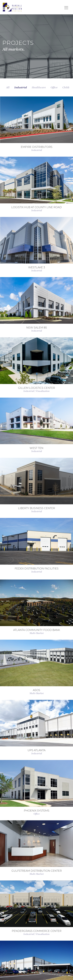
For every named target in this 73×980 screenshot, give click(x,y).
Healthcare (39, 88)
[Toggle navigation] (66, 8)
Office (54, 88)
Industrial (21, 88)
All (8, 88)
